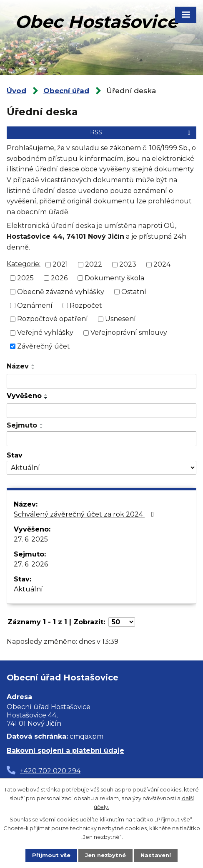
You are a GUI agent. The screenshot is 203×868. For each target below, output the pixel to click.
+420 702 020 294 (50, 771)
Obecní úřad (66, 91)
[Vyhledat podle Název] (101, 381)
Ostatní (134, 292)
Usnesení (120, 319)
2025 (25, 278)
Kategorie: (24, 264)
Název (18, 366)
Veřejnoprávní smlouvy (129, 333)
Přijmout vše (51, 855)
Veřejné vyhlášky (45, 333)
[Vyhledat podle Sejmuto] (101, 439)
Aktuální (28, 589)
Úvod (16, 91)
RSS (141, 132)
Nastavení (156, 855)
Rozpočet (86, 305)
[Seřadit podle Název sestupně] (33, 368)
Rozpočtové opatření (53, 319)
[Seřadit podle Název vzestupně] (33, 365)
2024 (162, 264)
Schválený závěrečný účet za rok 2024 (85, 514)
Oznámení (35, 305)
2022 (94, 264)
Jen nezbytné (105, 855)
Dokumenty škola (114, 278)
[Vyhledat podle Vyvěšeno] (101, 411)
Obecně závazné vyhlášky (61, 292)
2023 (128, 264)
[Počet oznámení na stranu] (122, 622)
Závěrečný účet (44, 346)
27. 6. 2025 (31, 539)
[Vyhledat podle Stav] (101, 468)
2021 (60, 264)
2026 (59, 278)
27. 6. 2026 (31, 564)
